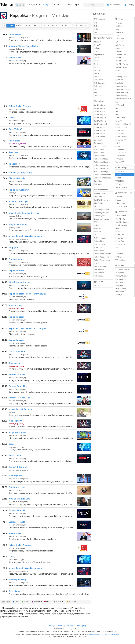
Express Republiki (17, 375)
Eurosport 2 (99, 143)
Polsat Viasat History (102, 257)
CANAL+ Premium (122, 64)
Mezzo (118, 200)
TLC (117, 247)
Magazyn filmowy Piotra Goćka (24, 46)
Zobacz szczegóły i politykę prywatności (105, 634)
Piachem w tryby (17, 487)
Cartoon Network (122, 270)
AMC (117, 29)
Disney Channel (122, 276)
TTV (117, 251)
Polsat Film (120, 130)
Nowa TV (98, 45)
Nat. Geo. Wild (100, 244)
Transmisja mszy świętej (20, 173)
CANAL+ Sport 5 (101, 124)
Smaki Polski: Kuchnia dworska (24, 213)
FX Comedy (120, 105)
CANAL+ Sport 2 (101, 115)
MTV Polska (120, 203)
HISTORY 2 (98, 232)
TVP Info (119, 184)
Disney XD (120, 282)
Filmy (69, 5)
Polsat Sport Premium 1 (103, 175)
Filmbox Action (121, 86)
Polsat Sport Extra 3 (102, 165)
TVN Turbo (120, 257)
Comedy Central (122, 77)
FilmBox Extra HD (122, 92)
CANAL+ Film (121, 61)
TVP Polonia (99, 86)
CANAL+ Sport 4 (101, 121)
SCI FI (118, 143)
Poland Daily (15, 58)
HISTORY (98, 228)
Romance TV (120, 140)
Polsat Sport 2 (100, 153)
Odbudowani (15, 35)
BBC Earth (98, 197)
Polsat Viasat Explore (102, 254)
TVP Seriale (120, 159)
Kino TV (119, 121)
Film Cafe (119, 83)
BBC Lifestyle (121, 216)
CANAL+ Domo (122, 219)
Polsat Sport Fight (101, 172)
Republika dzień (16, 271)
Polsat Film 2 (120, 134)
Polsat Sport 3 (100, 156)
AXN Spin (119, 42)
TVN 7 (97, 73)
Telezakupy (14, 164)
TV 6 (96, 64)
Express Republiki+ (18, 386)
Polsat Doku (99, 251)
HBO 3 (118, 115)
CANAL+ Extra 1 (100, 105)
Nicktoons (120, 292)
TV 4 (96, 61)
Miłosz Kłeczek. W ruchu (21, 409)
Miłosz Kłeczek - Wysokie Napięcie (26, 236)
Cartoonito (120, 273)
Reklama (60, 626)
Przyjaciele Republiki (19, 225)
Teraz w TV (58, 5)
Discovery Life (100, 216)
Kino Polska (120, 118)
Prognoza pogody (17, 432)
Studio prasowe (16, 259)
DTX (96, 222)
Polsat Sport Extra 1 (102, 159)
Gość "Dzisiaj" (15, 129)
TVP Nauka (98, 276)
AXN (117, 36)
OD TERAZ (80, 26)
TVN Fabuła (120, 156)
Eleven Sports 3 (100, 134)
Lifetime (119, 232)
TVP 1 (96, 23)
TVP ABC (119, 295)
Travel (97, 263)
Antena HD (120, 32)
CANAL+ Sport (100, 111)
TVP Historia (99, 270)
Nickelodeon (121, 289)
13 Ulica (119, 23)
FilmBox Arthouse (122, 89)
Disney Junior (121, 279)
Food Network (121, 225)
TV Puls (97, 67)
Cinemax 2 (120, 73)
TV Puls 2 (98, 70)
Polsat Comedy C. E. (123, 127)
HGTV (118, 228)
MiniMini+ (119, 285)
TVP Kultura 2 (99, 83)
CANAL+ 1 (120, 51)
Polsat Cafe (120, 235)
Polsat (97, 29)
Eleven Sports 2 (100, 130)
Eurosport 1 (99, 140)
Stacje (46, 5)
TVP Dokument (100, 266)
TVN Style (119, 254)
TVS (96, 89)
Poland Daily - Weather (20, 106)
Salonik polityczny (17, 580)
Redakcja (51, 626)
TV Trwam (98, 285)
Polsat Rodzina (121, 244)
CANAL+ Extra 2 (100, 108)
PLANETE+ (98, 247)
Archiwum (69, 626)
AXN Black (120, 39)
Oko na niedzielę (17, 178)
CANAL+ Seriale (122, 67)
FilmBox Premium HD (124, 99)
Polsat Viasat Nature (102, 260)
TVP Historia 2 (100, 273)
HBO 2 (118, 111)
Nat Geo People (100, 238)
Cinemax (119, 70)
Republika (119, 175)
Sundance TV (121, 153)
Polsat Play (120, 241)
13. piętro (13, 248)
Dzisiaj (12, 118)
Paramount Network (123, 124)
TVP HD (97, 77)
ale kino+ (119, 26)
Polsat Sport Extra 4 (102, 168)
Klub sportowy (15, 305)
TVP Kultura (99, 80)
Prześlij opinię (81, 626)
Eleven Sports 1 (100, 127)
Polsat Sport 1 (100, 149)
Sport (78, 5)
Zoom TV (98, 96)
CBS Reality (99, 203)
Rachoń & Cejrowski (18, 467)
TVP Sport (98, 184)
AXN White (120, 45)
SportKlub (98, 181)
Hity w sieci (14, 141)
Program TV (34, 5)
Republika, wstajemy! (19, 190)
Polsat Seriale (121, 137)
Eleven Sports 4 (100, 137)
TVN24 (118, 178)
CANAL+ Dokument (102, 200)
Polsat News (120, 172)
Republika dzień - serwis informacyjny (27, 294)
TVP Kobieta (120, 260)
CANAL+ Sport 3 (101, 118)
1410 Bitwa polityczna (19, 282)
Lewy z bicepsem (17, 352)
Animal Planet (100, 194)
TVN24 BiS (120, 181)
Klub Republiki (16, 476)
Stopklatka (120, 149)
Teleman (7, 5)
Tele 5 (96, 58)
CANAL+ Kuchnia (122, 222)
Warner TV (120, 162)
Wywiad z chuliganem (19, 499)
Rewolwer (13, 152)
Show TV (119, 146)
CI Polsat (98, 206)
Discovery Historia (101, 213)
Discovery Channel (101, 209)
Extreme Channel (101, 146)
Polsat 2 (97, 51)
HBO (117, 108)
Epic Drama (120, 80)
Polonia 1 (98, 48)
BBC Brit (119, 197)
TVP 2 (96, 26)
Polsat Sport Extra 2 (102, 162)
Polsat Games (121, 238)
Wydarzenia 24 (121, 187)
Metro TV (98, 42)
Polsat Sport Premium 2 (103, 178)
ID (95, 235)
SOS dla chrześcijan (18, 201)
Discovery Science (101, 219)
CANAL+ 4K (120, 58)
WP (95, 92)
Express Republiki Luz (19, 398)
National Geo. (100, 241)
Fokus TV (98, 225)
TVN (96, 32)
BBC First (119, 48)
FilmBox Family (121, 96)
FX (117, 102)
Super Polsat (99, 55)
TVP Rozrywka (121, 206)
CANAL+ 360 (120, 55)
